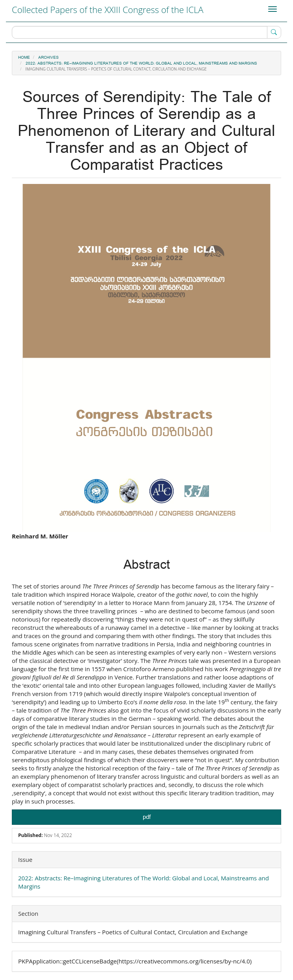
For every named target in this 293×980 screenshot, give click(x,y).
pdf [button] (147, 817)
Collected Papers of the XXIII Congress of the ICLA (108, 9)
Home (24, 58)
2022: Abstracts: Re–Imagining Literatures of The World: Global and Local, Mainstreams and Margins (141, 63)
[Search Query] (146, 32)
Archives (49, 58)
